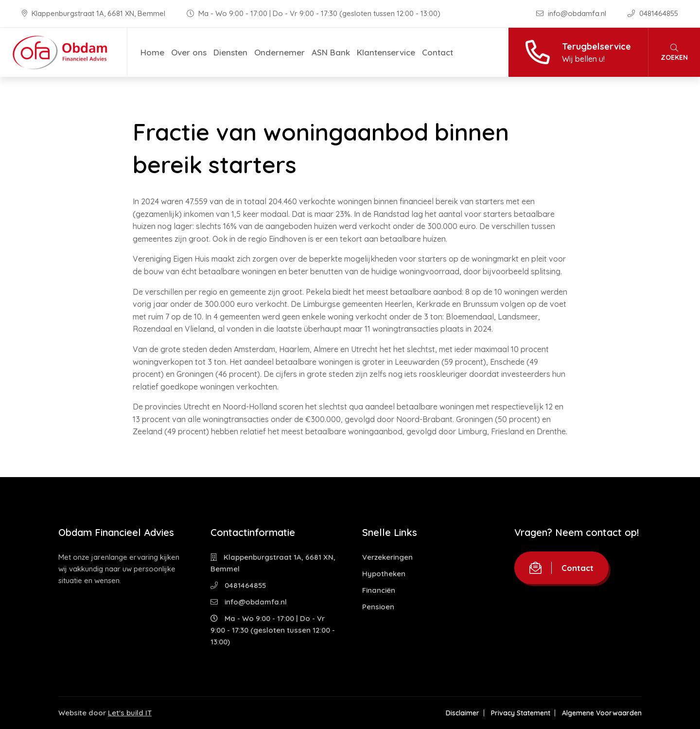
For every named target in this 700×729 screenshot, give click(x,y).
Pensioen (378, 607)
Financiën (379, 590)
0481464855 (653, 13)
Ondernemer (280, 52)
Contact (437, 52)
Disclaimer (463, 713)
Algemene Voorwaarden (602, 713)
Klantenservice (386, 52)
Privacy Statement (521, 713)
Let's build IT (130, 713)
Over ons (189, 52)
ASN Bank (331, 52)
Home (152, 52)
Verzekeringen (387, 557)
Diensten (230, 52)
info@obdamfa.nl (572, 13)
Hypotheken (384, 574)
